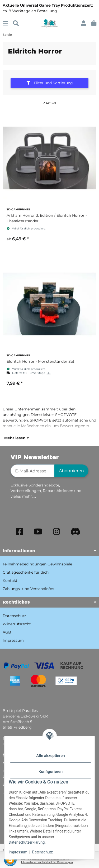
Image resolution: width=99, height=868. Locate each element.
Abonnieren (71, 471)
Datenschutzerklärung (27, 842)
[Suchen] (16, 23)
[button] (84, 23)
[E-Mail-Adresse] (33, 471)
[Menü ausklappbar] (5, 23)
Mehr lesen (17, 438)
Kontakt (10, 581)
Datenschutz (43, 852)
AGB (7, 632)
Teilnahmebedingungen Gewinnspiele (37, 564)
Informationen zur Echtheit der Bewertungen (47, 862)
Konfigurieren (51, 772)
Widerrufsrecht (17, 624)
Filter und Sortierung (50, 83)
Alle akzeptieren (50, 756)
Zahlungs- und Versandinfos (28, 589)
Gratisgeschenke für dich (26, 572)
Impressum (18, 852)
